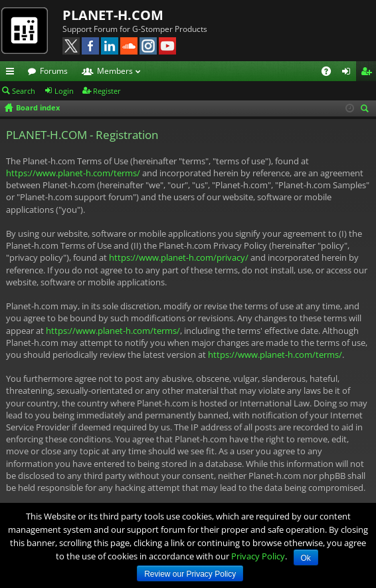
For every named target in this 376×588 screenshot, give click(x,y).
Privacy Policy (258, 556)
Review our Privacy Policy (190, 574)
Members (115, 71)
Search (24, 91)
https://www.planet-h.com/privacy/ (179, 257)
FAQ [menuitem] (330, 73)
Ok (306, 558)
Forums (54, 71)
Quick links (13, 73)
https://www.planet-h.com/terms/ (73, 173)
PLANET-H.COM (113, 15)
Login (64, 91)
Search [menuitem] (367, 109)
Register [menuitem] (369, 73)
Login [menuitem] (349, 73)
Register (107, 91)
